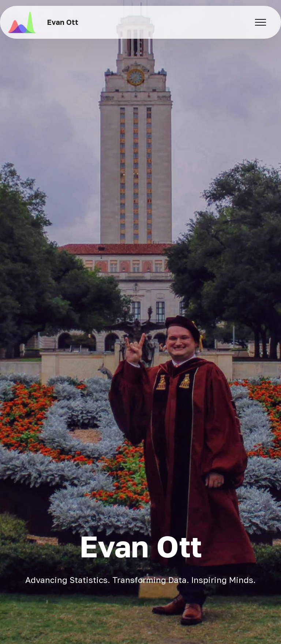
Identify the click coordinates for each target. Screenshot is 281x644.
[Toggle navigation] (261, 22)
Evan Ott (63, 22)
